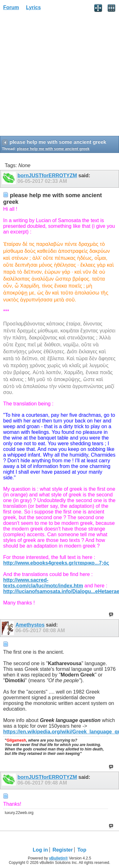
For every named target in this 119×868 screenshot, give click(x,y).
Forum (11, 7)
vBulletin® (58, 858)
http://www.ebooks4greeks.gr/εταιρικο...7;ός (56, 563)
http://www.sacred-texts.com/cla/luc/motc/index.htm (43, 583)
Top (82, 850)
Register (63, 850)
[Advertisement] (60, 75)
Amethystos (30, 625)
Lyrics (33, 7)
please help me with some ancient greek (53, 149)
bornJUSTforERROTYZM (47, 176)
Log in (40, 850)
